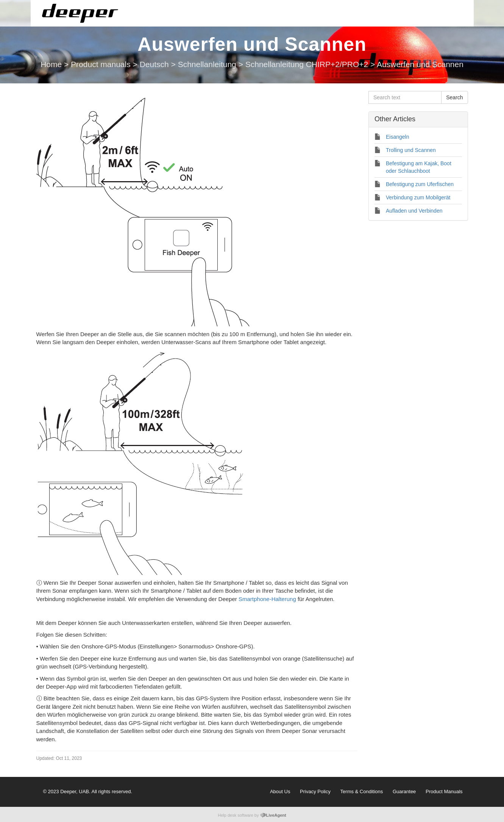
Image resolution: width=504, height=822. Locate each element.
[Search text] (405, 97)
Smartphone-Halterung (267, 599)
